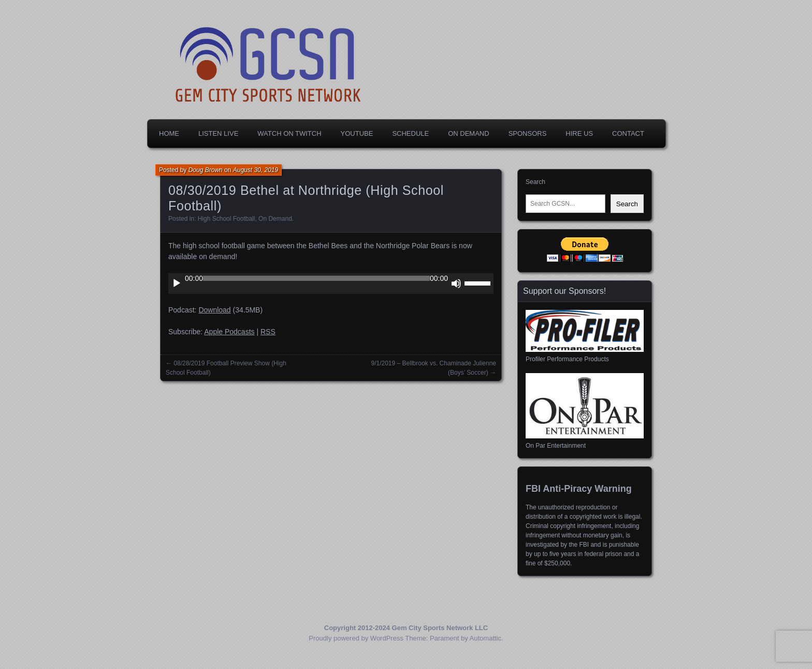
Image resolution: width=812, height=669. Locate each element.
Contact (628, 133)
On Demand (468, 133)
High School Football (227, 219)
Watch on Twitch (289, 133)
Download (214, 310)
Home (169, 133)
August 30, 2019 (256, 170)
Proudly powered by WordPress (356, 638)
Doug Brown (206, 170)
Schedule (410, 133)
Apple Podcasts (229, 332)
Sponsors (528, 133)
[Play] (177, 283)
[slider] (316, 278)
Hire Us (579, 133)
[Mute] (456, 283)
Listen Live (218, 133)
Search (535, 182)
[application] (331, 283)
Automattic (485, 638)
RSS (268, 332)
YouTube (357, 133)
